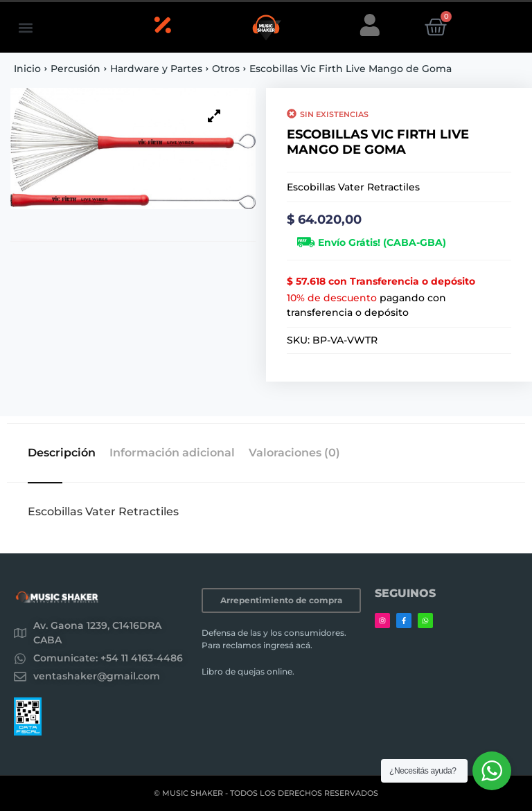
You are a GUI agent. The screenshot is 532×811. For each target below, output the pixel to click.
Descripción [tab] (62, 453)
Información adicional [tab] (172, 453)
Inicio (27, 69)
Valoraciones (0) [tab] (294, 453)
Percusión (76, 69)
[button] (25, 27)
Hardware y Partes (156, 69)
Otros (226, 69)
